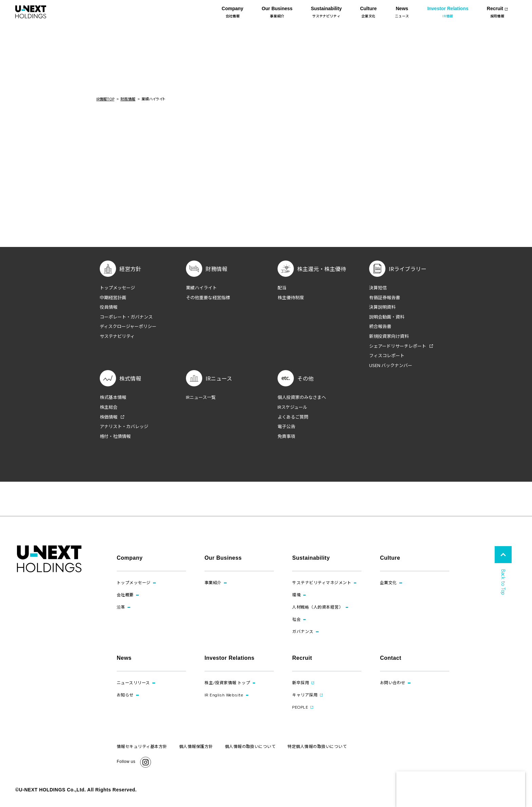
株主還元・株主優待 (322, 269)
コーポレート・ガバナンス (126, 317)
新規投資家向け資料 (389, 336)
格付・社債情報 (115, 436)
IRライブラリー (408, 269)
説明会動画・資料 (387, 317)
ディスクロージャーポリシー (128, 326)
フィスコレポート (387, 356)
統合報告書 (380, 326)
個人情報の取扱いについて (250, 746)
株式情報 (130, 378)
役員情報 (109, 307)
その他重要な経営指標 (208, 297)
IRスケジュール (292, 407)
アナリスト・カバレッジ (124, 426)
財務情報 (128, 99)
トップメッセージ (117, 288)
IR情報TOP (105, 99)
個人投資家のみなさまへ (302, 397)
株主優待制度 (291, 297)
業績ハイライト (201, 288)
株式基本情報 (113, 397)
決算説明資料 (382, 307)
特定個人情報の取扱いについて (317, 746)
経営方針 (130, 269)
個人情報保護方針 (196, 746)
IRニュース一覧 (201, 397)
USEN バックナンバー (391, 365)
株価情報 (109, 417)
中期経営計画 (113, 297)
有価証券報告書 (385, 297)
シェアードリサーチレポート (398, 346)
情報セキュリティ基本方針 (142, 746)
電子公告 (286, 426)
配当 (282, 288)
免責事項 (286, 436)
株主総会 (109, 407)
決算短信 (378, 288)
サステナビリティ (117, 336)
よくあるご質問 (293, 417)
